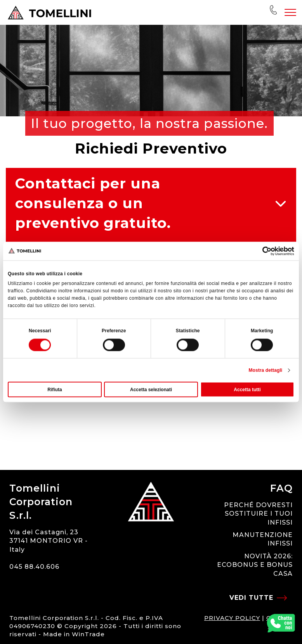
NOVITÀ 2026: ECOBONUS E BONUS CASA (255, 565)
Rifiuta (55, 390)
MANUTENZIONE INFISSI (263, 539)
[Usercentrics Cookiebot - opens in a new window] (260, 251)
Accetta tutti (247, 390)
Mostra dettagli (265, 370)
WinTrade (88, 634)
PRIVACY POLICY (232, 618)
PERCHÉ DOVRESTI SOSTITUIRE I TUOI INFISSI (258, 514)
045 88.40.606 (34, 567)
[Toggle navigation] (290, 12)
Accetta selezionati (151, 390)
